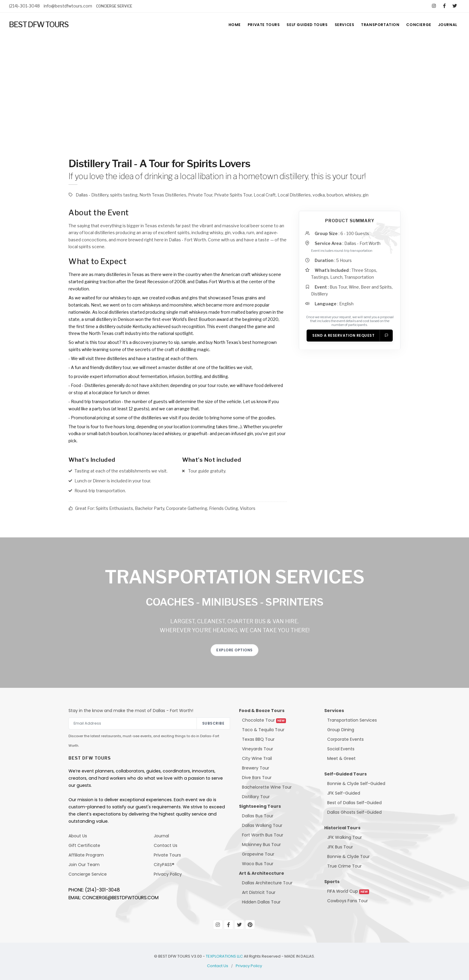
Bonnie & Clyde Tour (348, 856)
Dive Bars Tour (257, 778)
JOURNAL (447, 25)
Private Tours (167, 855)
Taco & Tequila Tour (263, 730)
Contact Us (166, 845)
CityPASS (163, 865)
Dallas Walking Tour (262, 825)
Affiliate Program (86, 855)
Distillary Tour (256, 797)
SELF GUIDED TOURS (300, 25)
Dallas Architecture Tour (267, 883)
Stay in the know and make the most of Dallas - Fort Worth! (131, 711)
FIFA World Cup (348, 891)
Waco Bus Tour (258, 864)
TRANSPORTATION (377, 25)
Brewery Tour (256, 768)
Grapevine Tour (258, 854)
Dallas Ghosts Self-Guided (354, 812)
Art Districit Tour (259, 892)
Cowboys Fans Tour (348, 901)
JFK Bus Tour (340, 847)
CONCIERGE (417, 25)
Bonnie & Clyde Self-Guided (356, 784)
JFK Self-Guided (344, 793)
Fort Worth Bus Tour (263, 835)
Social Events (341, 749)
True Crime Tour (344, 866)
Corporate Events (345, 739)
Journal (161, 836)
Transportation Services (352, 720)
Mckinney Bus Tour (261, 845)
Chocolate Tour (264, 720)
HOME (224, 25)
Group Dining (341, 730)
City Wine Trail (257, 758)
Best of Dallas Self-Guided (354, 803)
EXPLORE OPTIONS (234, 650)
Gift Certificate (84, 845)
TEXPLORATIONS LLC (224, 956)
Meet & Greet (341, 758)
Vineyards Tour (258, 749)
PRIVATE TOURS (255, 25)
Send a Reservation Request (350, 337)
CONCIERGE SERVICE (114, 6)
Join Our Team (84, 865)
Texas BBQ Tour (258, 739)
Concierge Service (88, 874)
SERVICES (339, 25)
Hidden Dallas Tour (261, 902)
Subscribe (213, 723)
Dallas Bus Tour (258, 816)
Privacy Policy (168, 874)
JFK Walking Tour (345, 837)
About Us (78, 836)
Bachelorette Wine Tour (267, 787)
